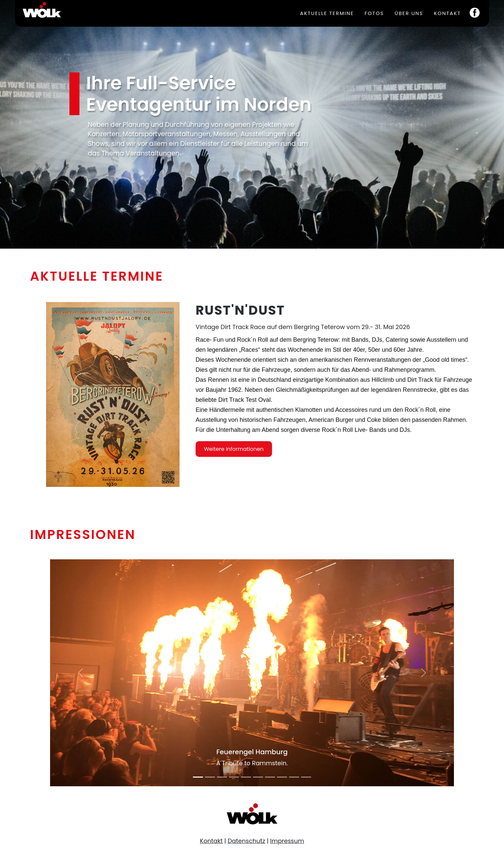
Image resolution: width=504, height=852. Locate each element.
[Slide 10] (306, 777)
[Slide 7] (270, 777)
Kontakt (447, 13)
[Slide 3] (222, 777)
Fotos (374, 13)
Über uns (409, 13)
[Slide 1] (198, 777)
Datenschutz (246, 841)
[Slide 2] (210, 777)
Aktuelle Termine (327, 13)
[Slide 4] (234, 777)
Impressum (287, 841)
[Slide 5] (246, 777)
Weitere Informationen (234, 478)
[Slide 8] (282, 777)
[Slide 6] (258, 777)
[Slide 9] (294, 777)
